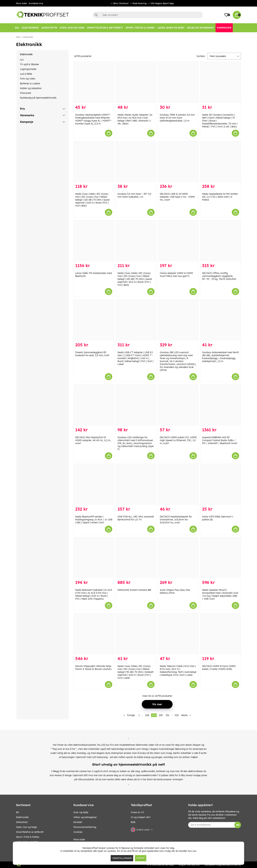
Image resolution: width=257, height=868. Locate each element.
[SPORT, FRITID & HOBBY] (140, 28)
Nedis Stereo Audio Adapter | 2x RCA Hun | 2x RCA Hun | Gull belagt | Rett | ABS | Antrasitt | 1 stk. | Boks (135, 119)
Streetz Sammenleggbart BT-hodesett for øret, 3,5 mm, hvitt (92, 354)
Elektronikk (28, 37)
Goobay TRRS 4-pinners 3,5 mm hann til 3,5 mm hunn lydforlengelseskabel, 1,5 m (177, 118)
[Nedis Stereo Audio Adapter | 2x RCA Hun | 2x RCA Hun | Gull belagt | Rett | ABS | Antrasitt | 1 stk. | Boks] (136, 82)
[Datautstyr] (49, 28)
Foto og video (28, 79)
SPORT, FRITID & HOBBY (28, 837)
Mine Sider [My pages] (79, 840)
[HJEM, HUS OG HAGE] (72, 28)
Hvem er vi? (137, 812)
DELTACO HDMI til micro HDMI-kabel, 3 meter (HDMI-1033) (219, 668)
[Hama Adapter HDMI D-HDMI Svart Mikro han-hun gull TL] (178, 241)
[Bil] (17, 28)
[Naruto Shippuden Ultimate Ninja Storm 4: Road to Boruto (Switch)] (94, 634)
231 (167, 715)
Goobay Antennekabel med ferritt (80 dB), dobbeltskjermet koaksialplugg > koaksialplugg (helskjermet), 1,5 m (220, 357)
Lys (22, 60)
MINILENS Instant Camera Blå (134, 590)
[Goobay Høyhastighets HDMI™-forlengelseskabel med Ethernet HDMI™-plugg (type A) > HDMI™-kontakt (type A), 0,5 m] (94, 82)
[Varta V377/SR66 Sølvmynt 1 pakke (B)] (221, 484)
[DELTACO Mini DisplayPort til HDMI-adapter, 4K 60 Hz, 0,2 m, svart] (94, 405)
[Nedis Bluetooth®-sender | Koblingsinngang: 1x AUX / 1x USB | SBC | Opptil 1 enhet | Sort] (94, 484)
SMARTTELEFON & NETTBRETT (30, 832)
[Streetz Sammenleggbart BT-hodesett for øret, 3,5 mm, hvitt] (94, 320)
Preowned (25, 93)
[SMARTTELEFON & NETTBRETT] (105, 28)
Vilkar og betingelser (85, 817)
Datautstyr (22, 822)
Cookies (78, 832)
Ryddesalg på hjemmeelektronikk (38, 98)
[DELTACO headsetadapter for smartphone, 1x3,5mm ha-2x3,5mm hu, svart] (178, 484)
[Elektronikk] (30, 28)
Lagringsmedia (28, 69)
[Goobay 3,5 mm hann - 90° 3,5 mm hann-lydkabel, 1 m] (136, 162)
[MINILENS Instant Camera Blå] (136, 558)
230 (161, 715)
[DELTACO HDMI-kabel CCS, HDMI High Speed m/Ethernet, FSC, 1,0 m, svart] (178, 405)
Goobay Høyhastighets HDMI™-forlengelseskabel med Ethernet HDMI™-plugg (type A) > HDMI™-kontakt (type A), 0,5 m (93, 119)
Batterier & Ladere (30, 84)
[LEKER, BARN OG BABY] (171, 28)
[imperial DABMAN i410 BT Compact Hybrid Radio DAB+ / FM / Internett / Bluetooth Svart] (221, 405)
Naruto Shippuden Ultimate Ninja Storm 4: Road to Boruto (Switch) (93, 668)
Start (18, 37)
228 (147, 715)
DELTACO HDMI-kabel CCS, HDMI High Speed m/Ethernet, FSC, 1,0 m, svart (178, 440)
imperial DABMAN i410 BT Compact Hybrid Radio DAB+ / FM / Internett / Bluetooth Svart (220, 440)
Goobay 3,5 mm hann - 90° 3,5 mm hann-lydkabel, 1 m (134, 195)
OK (238, 825)
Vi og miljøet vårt (141, 817)
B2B (133, 822)
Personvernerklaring (85, 827)
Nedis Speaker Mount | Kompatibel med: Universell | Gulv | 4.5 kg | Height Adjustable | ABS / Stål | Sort (220, 594)
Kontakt (78, 822)
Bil (18, 812)
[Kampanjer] (224, 28)
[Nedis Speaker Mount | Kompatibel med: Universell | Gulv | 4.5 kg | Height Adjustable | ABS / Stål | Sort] (221, 558)
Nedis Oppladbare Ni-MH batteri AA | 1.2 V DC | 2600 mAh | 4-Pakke (220, 197)
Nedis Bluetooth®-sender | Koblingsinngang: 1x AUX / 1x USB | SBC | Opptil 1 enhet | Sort (94, 520)
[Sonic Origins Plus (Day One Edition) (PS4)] (178, 558)
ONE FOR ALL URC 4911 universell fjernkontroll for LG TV (136, 518)
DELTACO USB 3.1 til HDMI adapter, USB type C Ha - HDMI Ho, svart (177, 197)
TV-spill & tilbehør (30, 64)
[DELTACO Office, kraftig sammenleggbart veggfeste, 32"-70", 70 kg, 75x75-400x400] (221, 241)
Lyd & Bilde (26, 74)
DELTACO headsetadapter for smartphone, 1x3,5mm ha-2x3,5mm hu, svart (176, 520)
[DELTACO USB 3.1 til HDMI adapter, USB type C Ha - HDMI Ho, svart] (178, 162)
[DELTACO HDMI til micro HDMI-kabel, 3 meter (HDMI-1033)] (221, 634)
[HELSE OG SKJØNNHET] (201, 28)
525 (177, 715)
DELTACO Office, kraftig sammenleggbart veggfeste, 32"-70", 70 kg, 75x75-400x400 (219, 276)
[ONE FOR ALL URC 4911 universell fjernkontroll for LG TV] (136, 484)
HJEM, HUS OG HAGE (26, 827)
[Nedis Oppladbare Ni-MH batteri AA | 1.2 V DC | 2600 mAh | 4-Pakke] (221, 162)
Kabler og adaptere (31, 88)
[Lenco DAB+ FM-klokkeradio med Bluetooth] (94, 241)
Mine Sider (21, 3)
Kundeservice (36, 3)
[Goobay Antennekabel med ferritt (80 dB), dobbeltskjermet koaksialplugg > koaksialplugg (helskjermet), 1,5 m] (221, 320)
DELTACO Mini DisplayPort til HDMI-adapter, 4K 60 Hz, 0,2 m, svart (93, 440)
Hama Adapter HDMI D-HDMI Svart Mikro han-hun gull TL (176, 275)
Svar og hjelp (81, 812)
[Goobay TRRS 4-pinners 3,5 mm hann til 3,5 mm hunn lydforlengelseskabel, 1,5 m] (178, 82)
